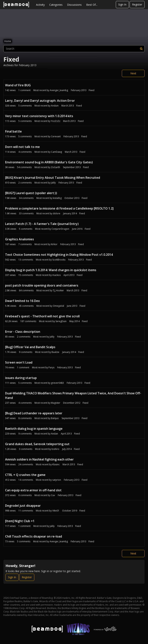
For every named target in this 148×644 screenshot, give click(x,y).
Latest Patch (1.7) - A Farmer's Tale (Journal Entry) (42, 224)
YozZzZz (56, 121)
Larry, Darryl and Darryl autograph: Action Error (40, 101)
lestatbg (57, 198)
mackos (56, 275)
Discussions (74, 5)
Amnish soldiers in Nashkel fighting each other (39, 459)
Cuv (53, 495)
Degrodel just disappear (23, 506)
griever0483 (57, 383)
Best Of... (92, 5)
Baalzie (55, 352)
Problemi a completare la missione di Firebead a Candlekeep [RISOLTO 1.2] (59, 208)
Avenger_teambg (59, 90)
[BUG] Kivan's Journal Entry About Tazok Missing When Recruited (53, 178)
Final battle (13, 131)
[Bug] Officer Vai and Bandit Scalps (30, 347)
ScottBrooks (59, 260)
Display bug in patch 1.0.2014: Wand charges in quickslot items (51, 270)
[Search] (141, 49)
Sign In (122, 4)
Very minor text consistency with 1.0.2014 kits (39, 116)
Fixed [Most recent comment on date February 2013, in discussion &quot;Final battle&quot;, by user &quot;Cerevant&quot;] (84, 136)
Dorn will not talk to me (22, 147)
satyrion (57, 480)
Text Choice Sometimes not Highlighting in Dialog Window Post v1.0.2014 (59, 255)
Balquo (55, 418)
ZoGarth (56, 167)
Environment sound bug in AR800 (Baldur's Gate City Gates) (49, 162)
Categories (56, 5)
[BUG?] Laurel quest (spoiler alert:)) (31, 193)
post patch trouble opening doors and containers (42, 285)
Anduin (55, 106)
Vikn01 (56, 511)
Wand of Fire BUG (18, 85)
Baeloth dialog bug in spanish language (34, 429)
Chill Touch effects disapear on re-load (34, 536)
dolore (57, 213)
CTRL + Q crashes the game (25, 475)
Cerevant (56, 136)
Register (137, 4)
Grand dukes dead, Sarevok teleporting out (37, 444)
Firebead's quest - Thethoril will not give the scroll (42, 316)
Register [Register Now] (27, 577)
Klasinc (56, 464)
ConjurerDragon (60, 229)
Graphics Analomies (20, 239)
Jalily (53, 183)
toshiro (55, 449)
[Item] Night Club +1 (20, 521)
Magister (56, 403)
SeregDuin (61, 321)
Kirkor (54, 244)
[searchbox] (74, 49)
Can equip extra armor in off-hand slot (33, 490)
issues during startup (21, 378)
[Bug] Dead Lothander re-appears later (34, 413)
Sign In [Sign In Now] (12, 577)
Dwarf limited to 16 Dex (22, 301)
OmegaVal (58, 306)
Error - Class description (23, 332)
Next (133, 73)
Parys (51, 367)
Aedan (54, 434)
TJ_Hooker (58, 290)
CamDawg (56, 152)
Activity (40, 5)
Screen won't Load (19, 362)
